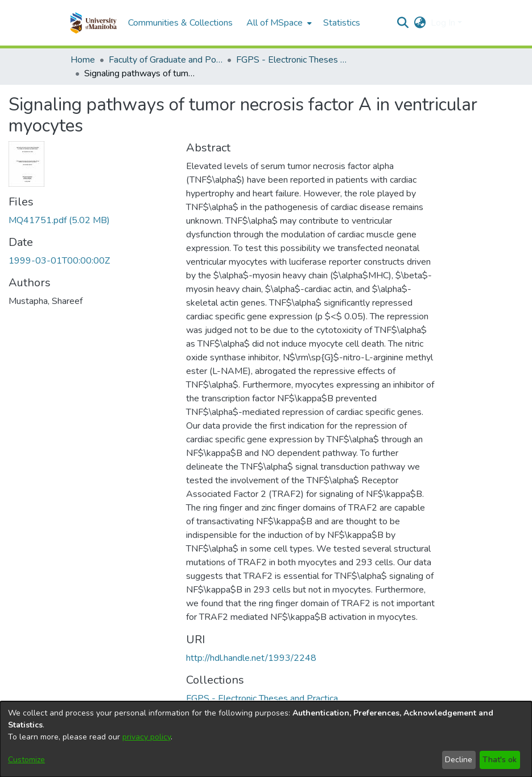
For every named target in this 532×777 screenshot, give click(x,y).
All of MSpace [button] (275, 23)
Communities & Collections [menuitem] (180, 23)
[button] (94, 23)
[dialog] (266, 739)
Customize (26, 760)
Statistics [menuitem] (342, 23)
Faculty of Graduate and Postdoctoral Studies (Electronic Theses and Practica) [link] (166, 60)
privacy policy (147, 737)
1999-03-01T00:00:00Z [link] (59, 261)
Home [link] (83, 60)
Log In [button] (444, 23)
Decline (459, 760)
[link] (59, 220)
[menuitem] (278, 23)
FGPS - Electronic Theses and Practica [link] (293, 60)
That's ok (500, 760)
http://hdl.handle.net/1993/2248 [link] (251, 658)
